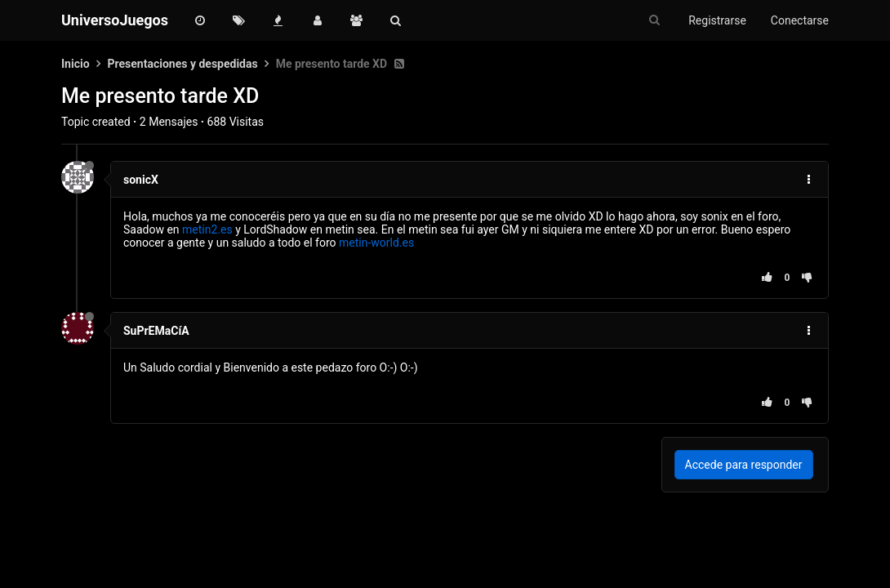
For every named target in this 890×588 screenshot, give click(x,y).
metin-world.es (376, 243)
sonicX (141, 180)
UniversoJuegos (115, 20)
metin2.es (207, 229)
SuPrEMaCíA (156, 331)
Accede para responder (744, 465)
